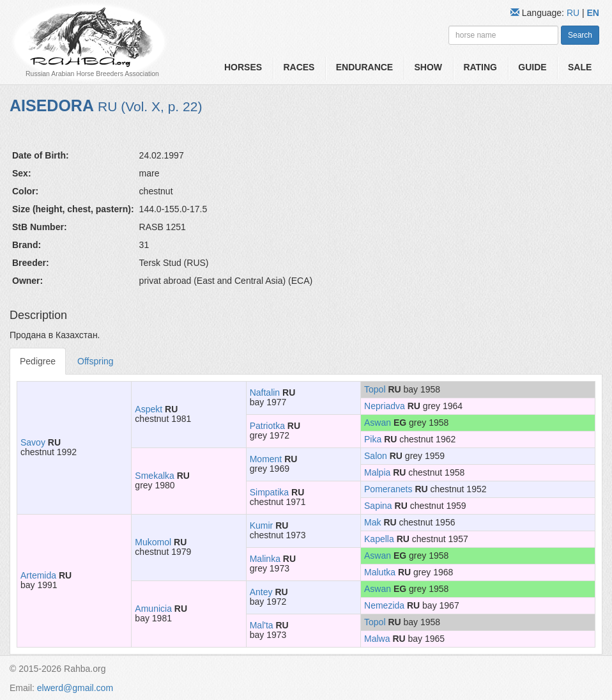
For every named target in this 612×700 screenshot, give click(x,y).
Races (299, 67)
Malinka (265, 559)
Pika (373, 439)
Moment (266, 459)
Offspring (96, 361)
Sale (580, 67)
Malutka (380, 572)
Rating (480, 67)
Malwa (377, 639)
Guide (532, 67)
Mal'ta (262, 625)
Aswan (378, 423)
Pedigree (38, 361)
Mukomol (153, 542)
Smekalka (154, 476)
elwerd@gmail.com (75, 688)
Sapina (378, 506)
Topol (375, 389)
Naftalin (265, 393)
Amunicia (153, 609)
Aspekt (149, 409)
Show (429, 67)
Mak (372, 522)
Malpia (377, 472)
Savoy (33, 442)
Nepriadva (385, 406)
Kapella (379, 539)
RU (574, 13)
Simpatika (269, 492)
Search (580, 35)
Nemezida (384, 605)
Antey (261, 592)
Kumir (262, 525)
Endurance (364, 67)
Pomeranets (388, 489)
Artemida (38, 575)
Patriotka (267, 426)
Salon (376, 456)
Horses (243, 67)
